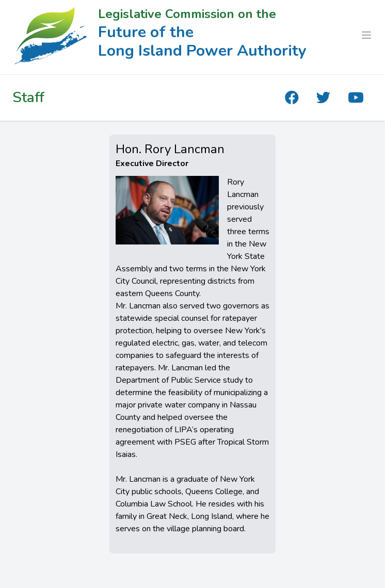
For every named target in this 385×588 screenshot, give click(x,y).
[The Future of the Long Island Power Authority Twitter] (323, 98)
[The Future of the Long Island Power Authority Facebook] (292, 98)
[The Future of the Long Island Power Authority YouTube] (356, 98)
